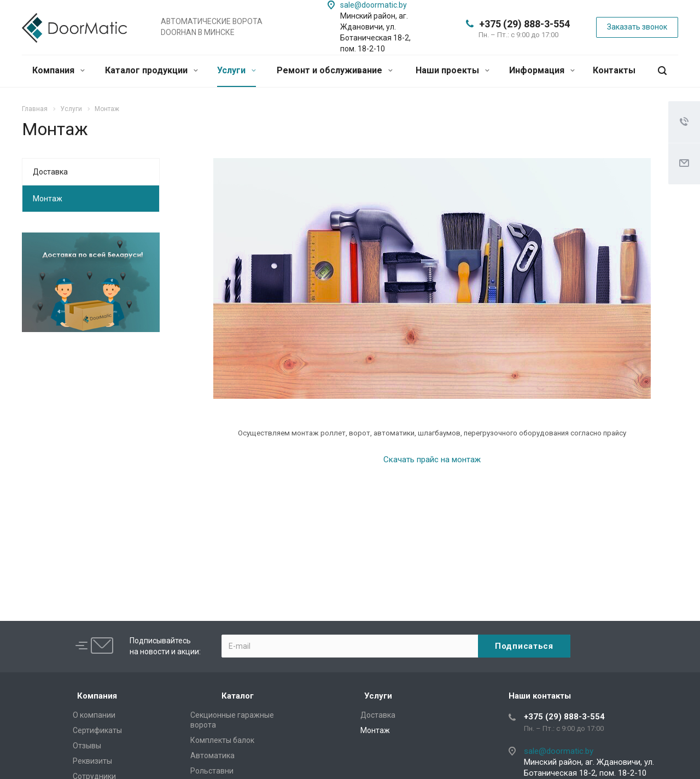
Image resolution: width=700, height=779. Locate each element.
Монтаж (48, 199)
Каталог (238, 696)
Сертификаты (97, 730)
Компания (59, 70)
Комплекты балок (222, 740)
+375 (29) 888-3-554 (524, 24)
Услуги (237, 70)
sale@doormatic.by (374, 5)
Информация (542, 70)
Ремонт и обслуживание (335, 70)
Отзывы (87, 746)
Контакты (614, 70)
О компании (94, 715)
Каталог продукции (151, 70)
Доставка (50, 172)
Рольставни (212, 771)
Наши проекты (453, 70)
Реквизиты (92, 761)
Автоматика (212, 755)
